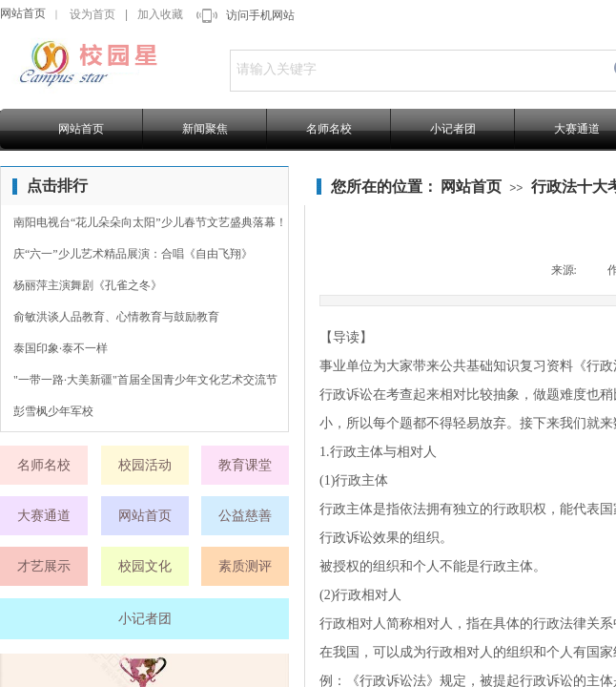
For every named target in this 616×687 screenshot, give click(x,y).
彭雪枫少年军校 (53, 411)
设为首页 (92, 14)
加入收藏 (160, 14)
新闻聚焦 (205, 129)
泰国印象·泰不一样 (61, 348)
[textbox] (416, 70)
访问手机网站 (260, 15)
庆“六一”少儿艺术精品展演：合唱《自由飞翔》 (133, 254)
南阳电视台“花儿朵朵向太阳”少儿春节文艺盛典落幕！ (150, 222)
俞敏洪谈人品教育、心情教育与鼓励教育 (116, 317)
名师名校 (329, 129)
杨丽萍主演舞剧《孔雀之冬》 (88, 285)
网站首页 (23, 13)
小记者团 (453, 129)
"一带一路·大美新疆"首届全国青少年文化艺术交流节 (145, 380)
